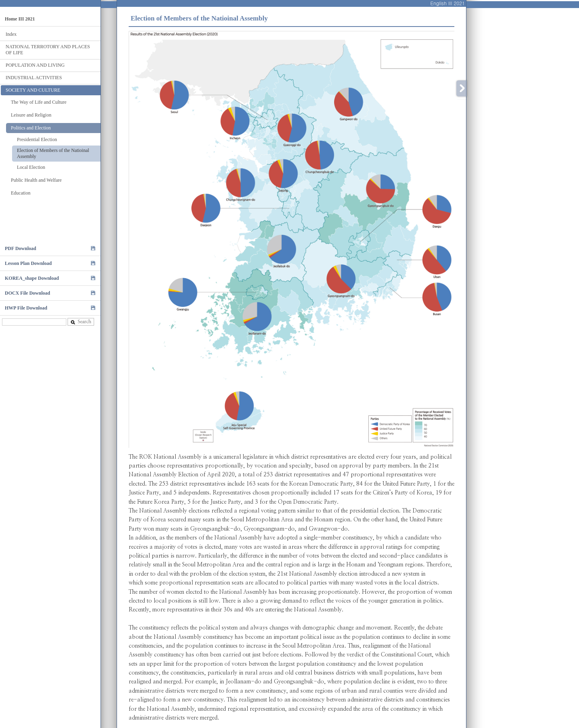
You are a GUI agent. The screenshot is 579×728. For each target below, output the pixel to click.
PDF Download (21, 248)
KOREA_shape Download (32, 278)
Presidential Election (37, 139)
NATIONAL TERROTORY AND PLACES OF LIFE (48, 50)
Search (81, 322)
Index (11, 34)
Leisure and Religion (31, 115)
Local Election (31, 167)
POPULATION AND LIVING (35, 65)
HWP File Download (26, 308)
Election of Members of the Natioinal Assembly (53, 153)
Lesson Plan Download (28, 263)
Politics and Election (31, 128)
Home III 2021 (20, 19)
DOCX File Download (28, 293)
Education (21, 193)
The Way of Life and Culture (39, 102)
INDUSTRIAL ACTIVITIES (34, 78)
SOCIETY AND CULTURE (33, 90)
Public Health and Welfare (36, 180)
